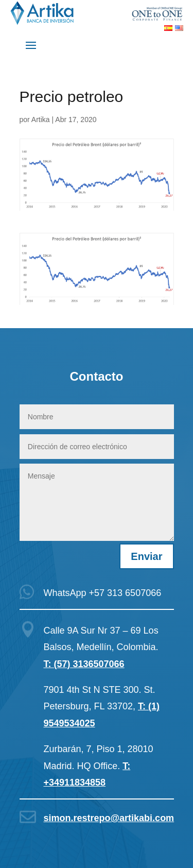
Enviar (146, 556)
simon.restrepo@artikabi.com (109, 818)
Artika (41, 120)
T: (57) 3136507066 (84, 664)
